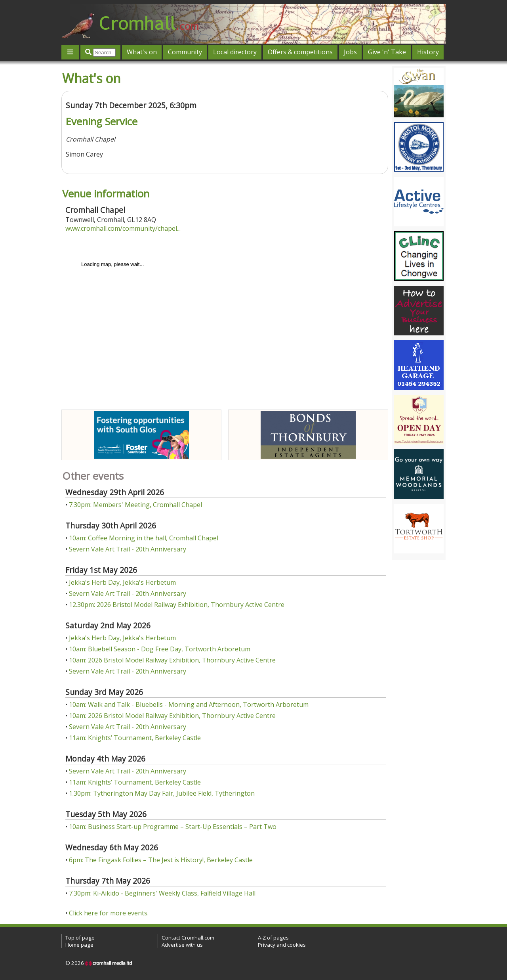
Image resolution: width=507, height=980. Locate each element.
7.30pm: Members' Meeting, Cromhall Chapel (135, 505)
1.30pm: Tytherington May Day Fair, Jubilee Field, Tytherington (162, 793)
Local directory (235, 52)
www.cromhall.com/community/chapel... (123, 228)
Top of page (80, 938)
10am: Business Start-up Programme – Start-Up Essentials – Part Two (173, 827)
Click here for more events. (109, 913)
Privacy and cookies (282, 945)
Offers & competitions (300, 52)
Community (185, 52)
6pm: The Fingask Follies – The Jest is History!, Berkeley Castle (161, 860)
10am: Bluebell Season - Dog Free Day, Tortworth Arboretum (160, 649)
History (428, 52)
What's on (142, 52)
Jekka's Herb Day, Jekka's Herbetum (122, 582)
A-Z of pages (273, 938)
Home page (79, 945)
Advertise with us (182, 945)
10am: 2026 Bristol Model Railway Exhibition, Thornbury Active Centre (172, 660)
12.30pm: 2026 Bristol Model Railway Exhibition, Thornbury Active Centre (177, 605)
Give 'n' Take (387, 52)
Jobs (350, 52)
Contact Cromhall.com (188, 938)
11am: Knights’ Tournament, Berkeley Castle (135, 738)
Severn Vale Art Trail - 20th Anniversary (128, 549)
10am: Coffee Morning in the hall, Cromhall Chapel (144, 538)
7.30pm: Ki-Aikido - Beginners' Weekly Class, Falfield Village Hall (162, 893)
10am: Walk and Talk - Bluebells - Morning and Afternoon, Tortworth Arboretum (189, 704)
